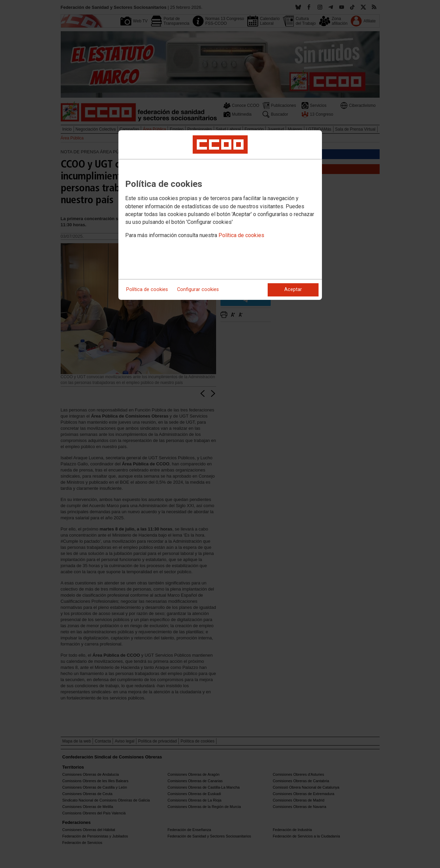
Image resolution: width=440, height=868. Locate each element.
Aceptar (293, 290)
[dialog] (220, 215)
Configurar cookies (198, 290)
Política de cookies (241, 235)
